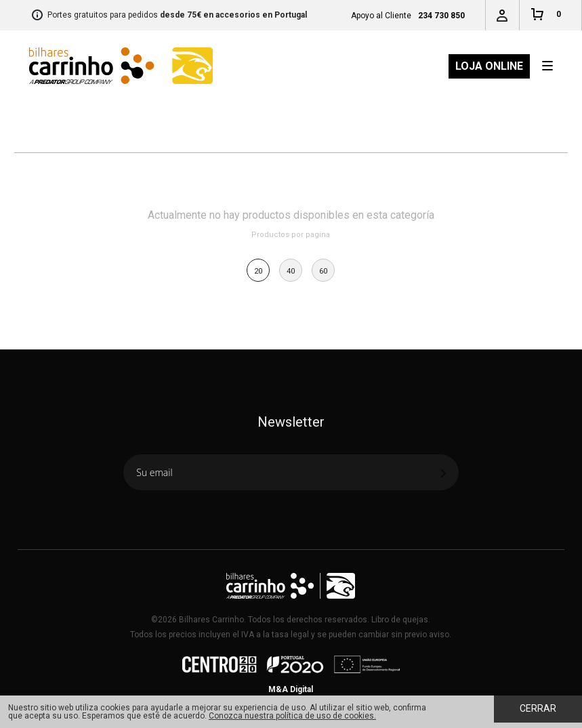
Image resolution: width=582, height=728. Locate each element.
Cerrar (538, 708)
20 (258, 271)
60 (323, 271)
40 (291, 271)
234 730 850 (441, 16)
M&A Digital (291, 689)
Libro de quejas (400, 620)
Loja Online (489, 66)
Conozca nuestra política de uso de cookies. (292, 716)
